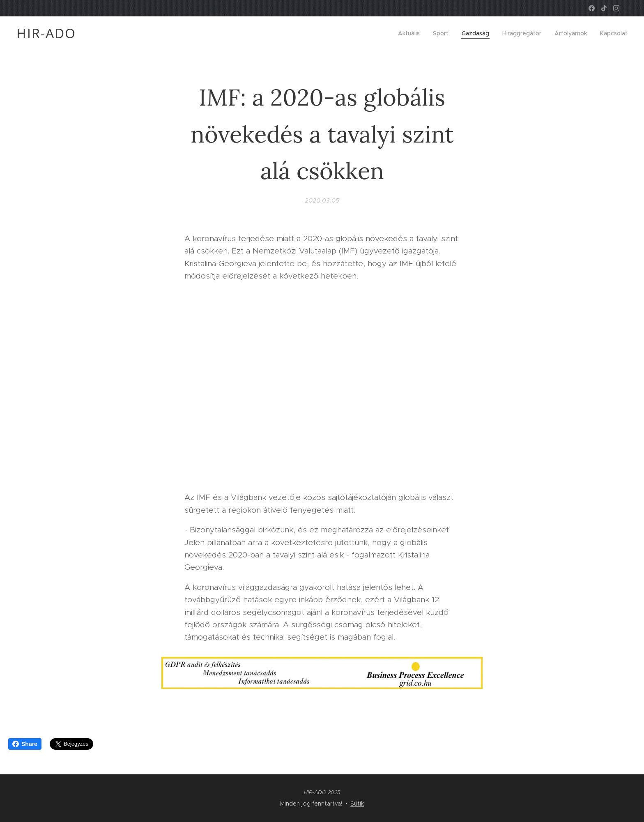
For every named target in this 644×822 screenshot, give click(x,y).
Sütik (357, 804)
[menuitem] (411, 33)
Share (25, 744)
